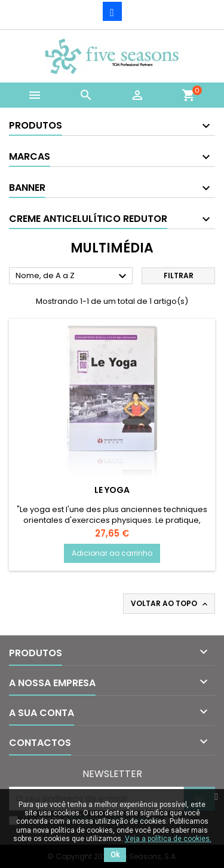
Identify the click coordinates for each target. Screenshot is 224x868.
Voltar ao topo (170, 604)
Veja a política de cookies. (168, 839)
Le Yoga (112, 490)
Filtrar (179, 275)
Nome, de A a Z (73, 276)
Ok (115, 855)
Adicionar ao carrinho (112, 553)
